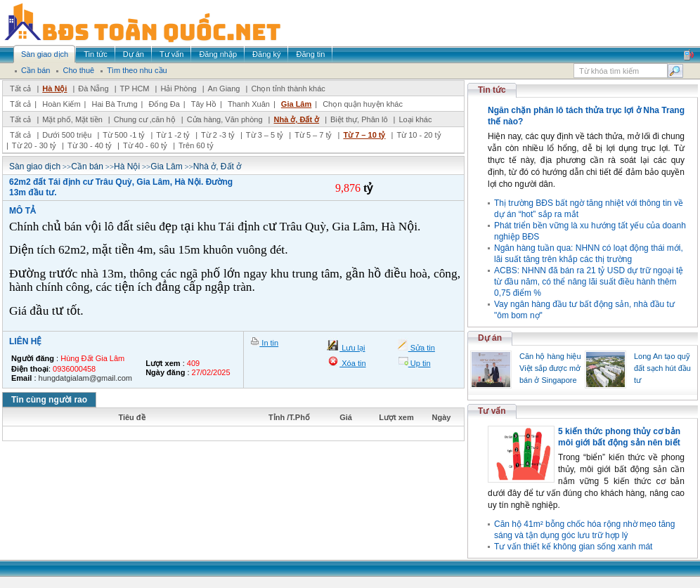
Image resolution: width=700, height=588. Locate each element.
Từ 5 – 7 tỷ (313, 135)
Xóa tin (352, 363)
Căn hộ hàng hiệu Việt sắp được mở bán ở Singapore (550, 368)
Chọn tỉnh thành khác (288, 89)
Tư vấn (492, 411)
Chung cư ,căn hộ (145, 119)
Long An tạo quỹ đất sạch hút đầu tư (662, 368)
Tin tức (492, 90)
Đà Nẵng (93, 89)
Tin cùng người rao (49, 400)
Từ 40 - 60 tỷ (145, 145)
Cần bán (87, 166)
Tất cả (20, 89)
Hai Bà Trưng (114, 104)
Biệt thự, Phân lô (359, 119)
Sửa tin (422, 348)
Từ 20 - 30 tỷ (34, 145)
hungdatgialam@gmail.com (85, 378)
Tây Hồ (204, 104)
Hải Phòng (178, 89)
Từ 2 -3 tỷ (218, 135)
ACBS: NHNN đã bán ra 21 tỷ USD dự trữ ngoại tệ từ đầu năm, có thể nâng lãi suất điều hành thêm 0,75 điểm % (589, 282)
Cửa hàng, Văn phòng (225, 119)
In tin (269, 343)
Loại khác (415, 119)
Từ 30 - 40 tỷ (90, 145)
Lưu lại (352, 348)
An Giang (224, 89)
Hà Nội (54, 89)
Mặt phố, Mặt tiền (72, 119)
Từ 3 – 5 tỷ (265, 135)
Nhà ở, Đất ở (296, 119)
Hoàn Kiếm (61, 104)
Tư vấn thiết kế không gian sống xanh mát (573, 547)
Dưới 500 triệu (67, 135)
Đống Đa (164, 104)
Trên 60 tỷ (196, 145)
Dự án (490, 338)
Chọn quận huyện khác (363, 104)
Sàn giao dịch (35, 166)
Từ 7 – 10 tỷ (364, 135)
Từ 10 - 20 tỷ (419, 135)
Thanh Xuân (249, 104)
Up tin (420, 363)
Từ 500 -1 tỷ (124, 135)
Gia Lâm (296, 104)
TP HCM (135, 89)
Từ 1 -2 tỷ (173, 135)
